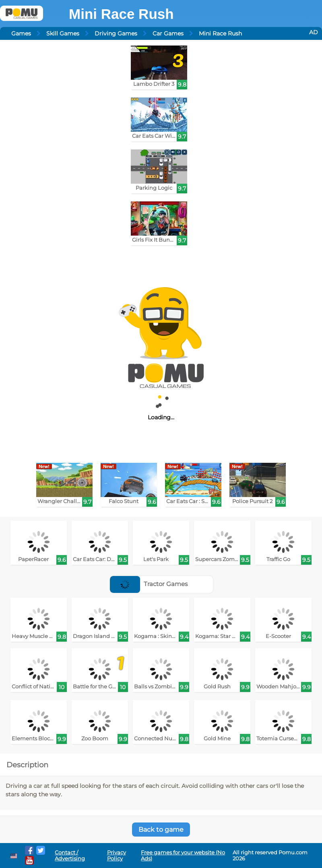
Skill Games (63, 33)
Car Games (168, 33)
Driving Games (116, 33)
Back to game (161, 830)
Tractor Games (149, 584)
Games (21, 33)
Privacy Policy (117, 856)
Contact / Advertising (70, 856)
